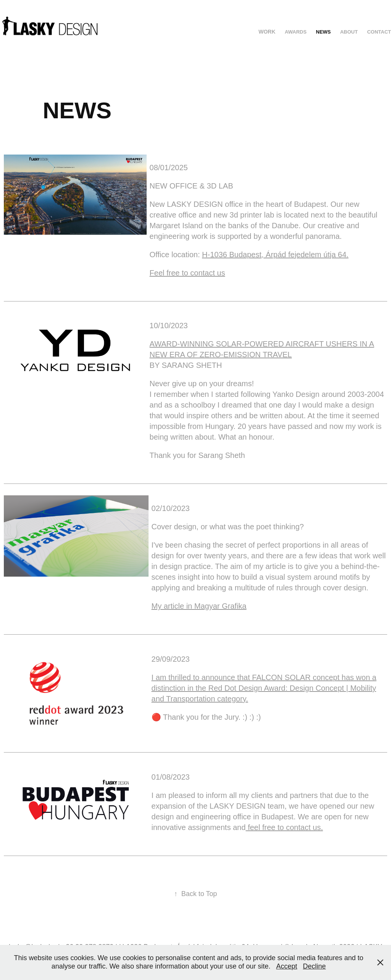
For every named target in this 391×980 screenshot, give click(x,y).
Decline (314, 966)
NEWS (323, 32)
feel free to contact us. (284, 827)
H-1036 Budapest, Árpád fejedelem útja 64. (275, 255)
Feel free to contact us (187, 273)
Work (267, 32)
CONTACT (379, 32)
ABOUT (349, 32)
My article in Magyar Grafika (199, 606)
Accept (287, 966)
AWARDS (296, 32)
